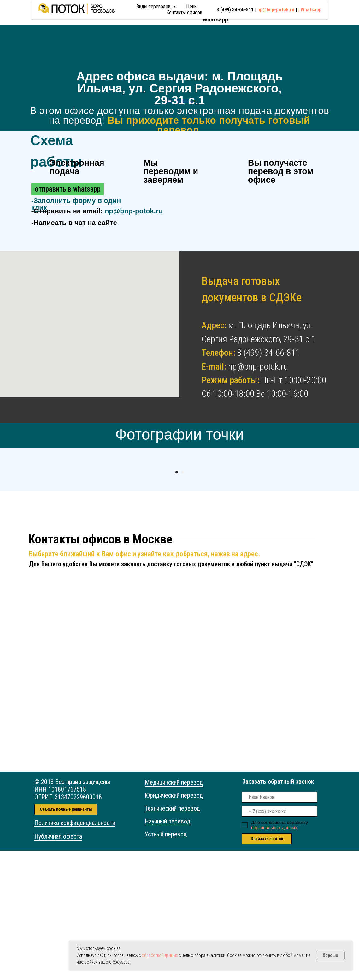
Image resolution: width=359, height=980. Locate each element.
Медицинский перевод (174, 912)
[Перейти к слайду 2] (182, 602)
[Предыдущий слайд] (94, 527)
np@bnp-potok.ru (279, 11)
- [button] (76, 204)
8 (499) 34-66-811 (225, 12)
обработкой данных (160, 955)
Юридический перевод (174, 925)
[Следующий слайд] (265, 527)
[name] (280, 927)
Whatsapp (215, 19)
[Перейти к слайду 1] (177, 602)
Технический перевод (172, 938)
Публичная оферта (58, 966)
